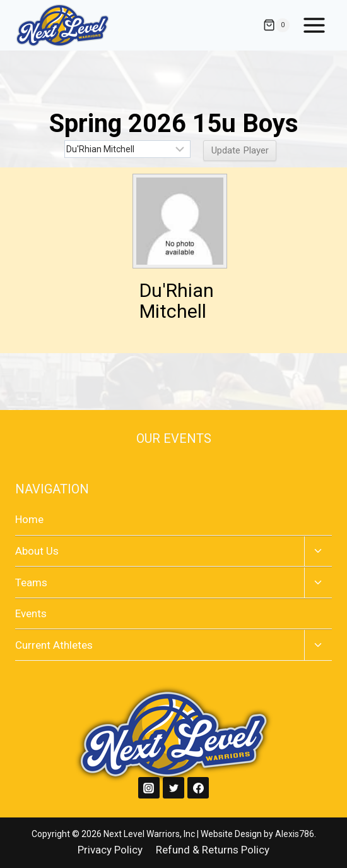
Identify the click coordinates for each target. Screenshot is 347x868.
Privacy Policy (110, 850)
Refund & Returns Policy (213, 850)
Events (31, 613)
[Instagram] (149, 788)
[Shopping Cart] (276, 25)
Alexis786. (296, 834)
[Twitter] (173, 788)
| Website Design (229, 834)
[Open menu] (314, 25)
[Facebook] (198, 788)
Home (29, 519)
